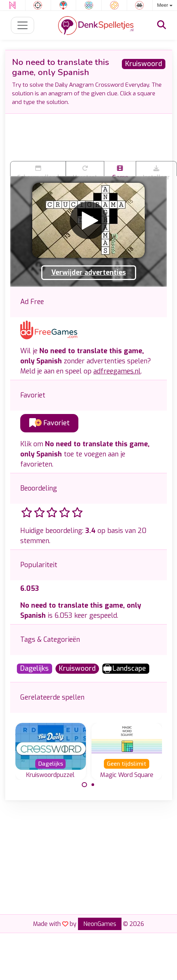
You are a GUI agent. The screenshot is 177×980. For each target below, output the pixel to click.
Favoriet (49, 423)
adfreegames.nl (117, 371)
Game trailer (120, 171)
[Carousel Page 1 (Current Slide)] (84, 785)
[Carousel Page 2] (93, 785)
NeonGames (100, 924)
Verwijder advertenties (89, 272)
